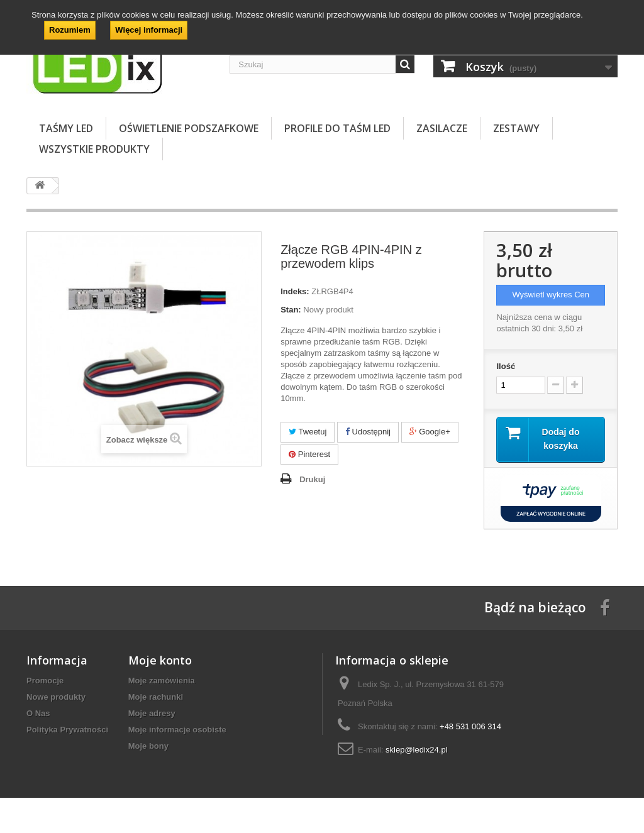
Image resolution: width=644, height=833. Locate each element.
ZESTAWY (516, 128)
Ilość (506, 366)
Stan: (291, 310)
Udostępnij (368, 432)
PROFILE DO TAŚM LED (337, 128)
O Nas (38, 714)
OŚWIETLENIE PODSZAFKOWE (189, 128)
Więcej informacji (149, 30)
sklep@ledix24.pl (416, 750)
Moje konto (160, 661)
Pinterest (309, 454)
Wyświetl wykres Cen (551, 295)
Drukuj (312, 479)
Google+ (430, 432)
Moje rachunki (156, 698)
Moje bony (148, 747)
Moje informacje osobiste (177, 730)
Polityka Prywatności (67, 730)
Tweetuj (308, 432)
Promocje (45, 681)
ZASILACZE (442, 128)
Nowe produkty (56, 698)
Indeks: (295, 291)
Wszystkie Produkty (94, 149)
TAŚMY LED (66, 128)
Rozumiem (70, 30)
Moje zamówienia (162, 681)
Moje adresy (152, 714)
